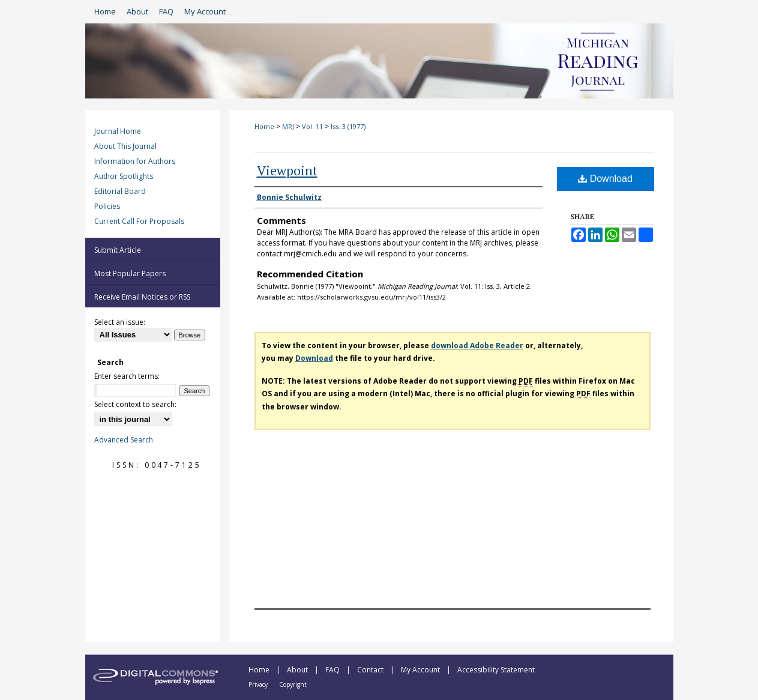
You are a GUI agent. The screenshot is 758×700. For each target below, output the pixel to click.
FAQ (333, 670)
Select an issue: (120, 322)
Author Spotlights (124, 176)
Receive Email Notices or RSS (142, 297)
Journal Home (118, 131)
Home (264, 126)
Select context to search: (135, 404)
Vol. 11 (312, 126)
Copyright (293, 684)
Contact (371, 670)
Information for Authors (135, 161)
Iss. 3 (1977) (348, 126)
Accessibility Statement (496, 670)
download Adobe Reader (477, 345)
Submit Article (118, 250)
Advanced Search (124, 440)
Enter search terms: (127, 376)
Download (605, 179)
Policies (107, 206)
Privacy (259, 684)
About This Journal (125, 146)
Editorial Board (120, 191)
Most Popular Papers (130, 273)
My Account (421, 670)
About (298, 670)
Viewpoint (287, 170)
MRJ (288, 126)
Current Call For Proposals (139, 221)
